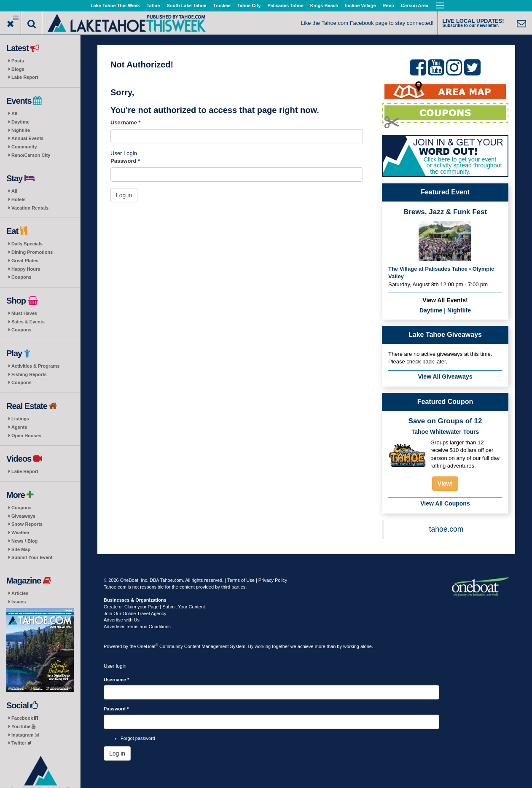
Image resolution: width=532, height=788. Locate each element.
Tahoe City (249, 5)
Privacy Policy (273, 580)
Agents (19, 427)
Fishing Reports (29, 374)
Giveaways (23, 516)
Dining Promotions (32, 252)
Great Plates (25, 261)
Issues (19, 602)
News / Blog (24, 541)
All (14, 113)
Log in (124, 195)
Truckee (222, 5)
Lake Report (25, 77)
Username (126, 122)
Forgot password (138, 738)
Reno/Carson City (31, 155)
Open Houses (26, 436)
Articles (20, 593)
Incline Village (360, 5)
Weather (20, 533)
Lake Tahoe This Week (115, 5)
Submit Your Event (32, 557)
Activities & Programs (35, 366)
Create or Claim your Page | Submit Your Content (154, 607)
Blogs (18, 69)
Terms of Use (241, 580)
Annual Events (27, 138)
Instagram (25, 735)
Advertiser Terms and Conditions (137, 627)
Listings (20, 419)
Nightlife (21, 130)
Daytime (20, 122)
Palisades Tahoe (285, 5)
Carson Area (415, 5)
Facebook (25, 718)
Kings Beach (324, 5)
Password (125, 161)
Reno (389, 5)
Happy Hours (26, 269)
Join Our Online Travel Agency (135, 613)
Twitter (21, 743)
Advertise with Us (122, 620)
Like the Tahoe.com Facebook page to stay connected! (367, 23)
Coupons (21, 277)
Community (24, 147)
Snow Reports (27, 524)
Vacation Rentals (30, 208)
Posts (18, 61)
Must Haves (24, 313)
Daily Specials (27, 244)
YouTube (23, 726)
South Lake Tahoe (186, 5)
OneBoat (148, 646)
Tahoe (153, 5)
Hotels (19, 199)
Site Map (21, 549)
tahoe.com (446, 529)
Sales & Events (28, 322)
